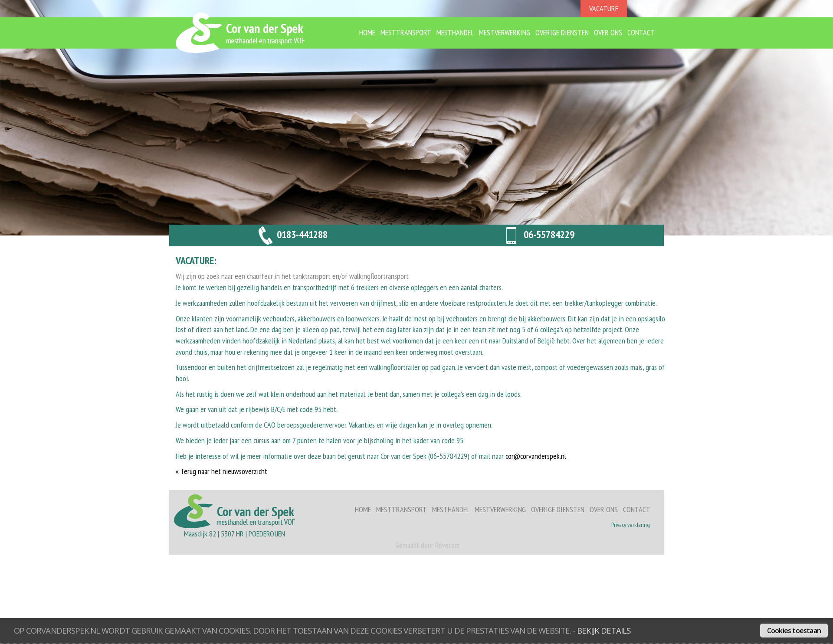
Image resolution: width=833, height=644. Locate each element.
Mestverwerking (505, 32)
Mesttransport (406, 32)
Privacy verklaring (631, 525)
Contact (641, 32)
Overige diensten (562, 32)
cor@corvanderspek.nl (536, 456)
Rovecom (447, 545)
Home (367, 32)
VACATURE (604, 8)
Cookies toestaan (794, 631)
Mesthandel (455, 32)
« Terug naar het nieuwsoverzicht (221, 471)
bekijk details (604, 630)
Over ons (608, 32)
